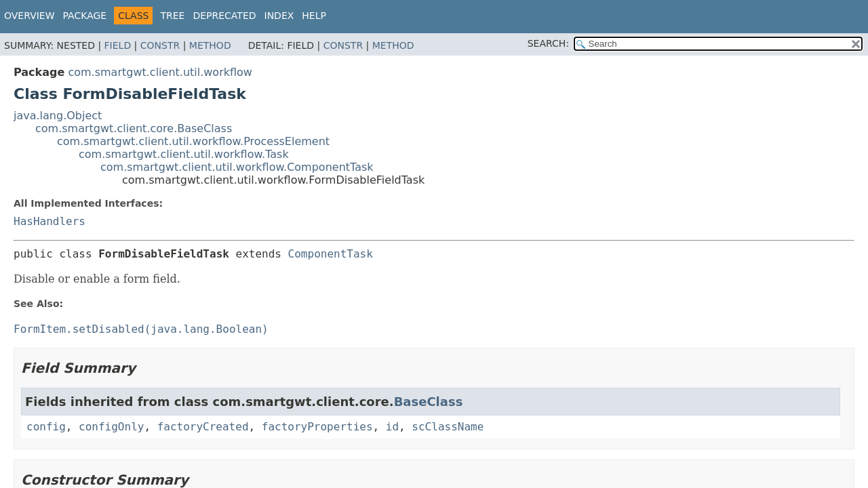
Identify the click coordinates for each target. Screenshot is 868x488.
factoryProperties (317, 427)
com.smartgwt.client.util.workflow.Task (184, 154)
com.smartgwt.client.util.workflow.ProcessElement (193, 141)
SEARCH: (548, 43)
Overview (29, 16)
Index (279, 16)
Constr (160, 45)
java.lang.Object (58, 116)
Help (314, 16)
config (46, 427)
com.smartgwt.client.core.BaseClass (134, 128)
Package (85, 16)
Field (118, 45)
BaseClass (429, 402)
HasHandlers (50, 221)
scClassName (448, 427)
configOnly (111, 427)
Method (210, 45)
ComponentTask (331, 254)
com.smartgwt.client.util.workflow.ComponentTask (237, 167)
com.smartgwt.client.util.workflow (160, 72)
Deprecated (224, 16)
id (392, 427)
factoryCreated (203, 427)
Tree (172, 16)
